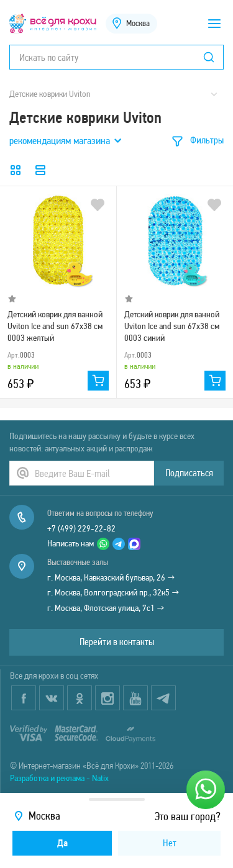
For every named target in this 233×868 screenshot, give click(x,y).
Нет (170, 843)
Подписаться (189, 473)
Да (62, 843)
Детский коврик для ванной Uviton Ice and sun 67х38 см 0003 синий (172, 325)
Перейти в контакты (117, 642)
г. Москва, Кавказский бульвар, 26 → (111, 577)
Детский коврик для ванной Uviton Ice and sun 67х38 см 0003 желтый (55, 325)
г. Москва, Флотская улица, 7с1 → (106, 608)
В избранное (98, 205)
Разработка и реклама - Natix (59, 778)
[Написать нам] (206, 790)
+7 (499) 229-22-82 (81, 528)
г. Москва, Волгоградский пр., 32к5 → (113, 592)
